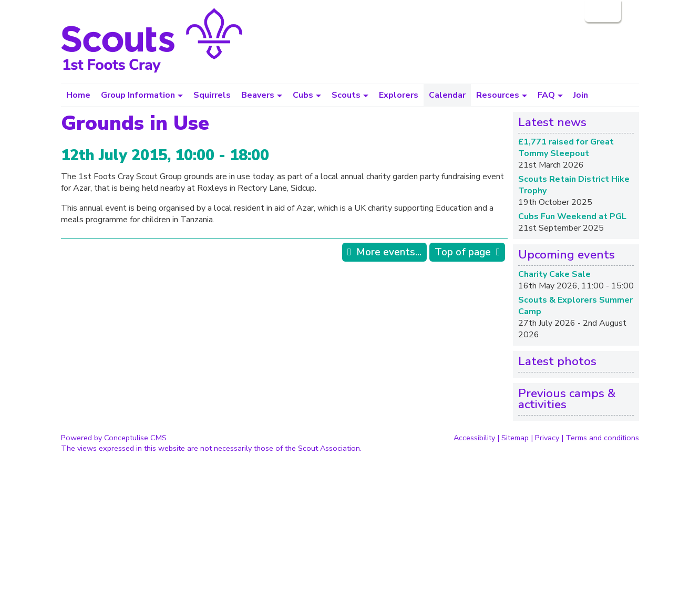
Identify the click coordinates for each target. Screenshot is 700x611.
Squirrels (212, 95)
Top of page (463, 252)
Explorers (399, 95)
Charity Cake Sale (554, 274)
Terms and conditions (602, 438)
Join (581, 95)
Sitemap (515, 438)
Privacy (547, 438)
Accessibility (474, 438)
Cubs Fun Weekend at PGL (572, 216)
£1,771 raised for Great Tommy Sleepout (566, 148)
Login (602, 11)
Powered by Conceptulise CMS (114, 438)
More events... (389, 252)
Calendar (447, 95)
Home (78, 95)
